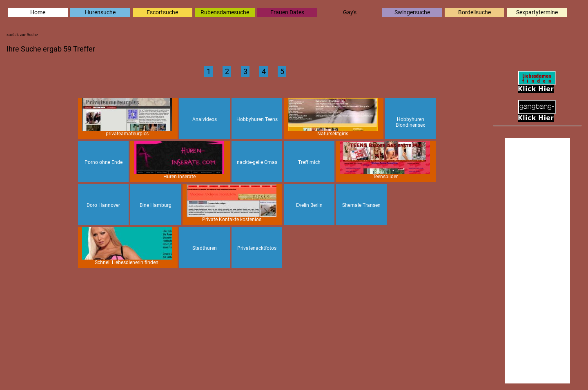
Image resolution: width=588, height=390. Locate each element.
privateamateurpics (127, 117)
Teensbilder (385, 160)
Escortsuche (162, 12)
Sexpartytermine (537, 12)
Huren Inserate (179, 160)
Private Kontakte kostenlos (232, 203)
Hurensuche (100, 12)
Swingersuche (412, 12)
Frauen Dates (287, 12)
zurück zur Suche (22, 34)
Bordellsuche (474, 12)
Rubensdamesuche (225, 12)
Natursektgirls (333, 117)
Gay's (350, 12)
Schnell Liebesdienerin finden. (127, 246)
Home (38, 12)
